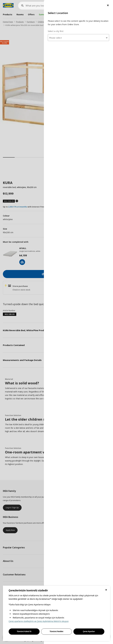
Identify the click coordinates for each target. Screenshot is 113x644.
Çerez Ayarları (89, 631)
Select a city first (56, 31)
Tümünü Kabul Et (24, 631)
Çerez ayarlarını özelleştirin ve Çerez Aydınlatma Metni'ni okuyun (39, 621)
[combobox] (78, 38)
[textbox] (78, 38)
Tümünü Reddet (56, 631)
